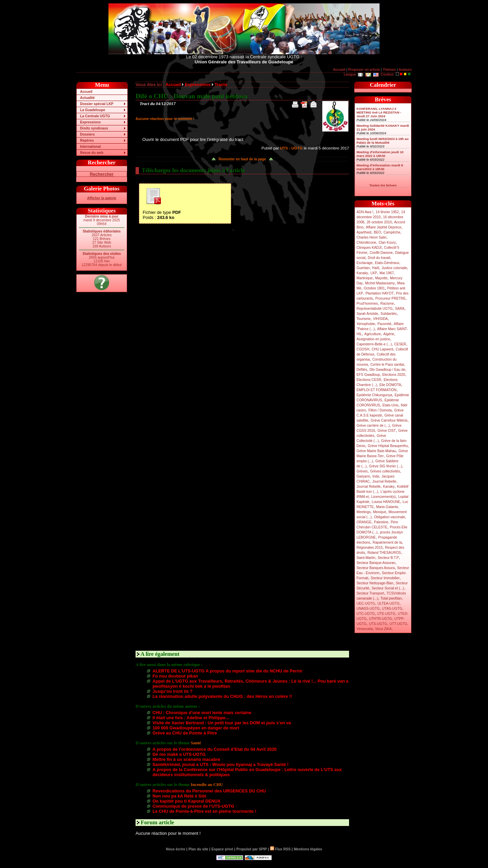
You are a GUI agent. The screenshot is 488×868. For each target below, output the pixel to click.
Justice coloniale (394, 268)
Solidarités (389, 314)
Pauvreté (384, 324)
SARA (400, 309)
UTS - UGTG (291, 148)
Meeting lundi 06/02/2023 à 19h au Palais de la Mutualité (383, 141)
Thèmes (389, 70)
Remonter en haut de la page (242, 159)
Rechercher (102, 174)
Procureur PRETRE (390, 298)
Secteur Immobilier (385, 578)
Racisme (387, 304)
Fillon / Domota (380, 410)
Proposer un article (364, 70)
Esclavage (364, 263)
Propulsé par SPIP (252, 849)
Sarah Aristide (367, 314)
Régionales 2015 (370, 548)
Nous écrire (176, 849)
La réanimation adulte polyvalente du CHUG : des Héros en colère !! (222, 696)
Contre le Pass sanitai (387, 365)
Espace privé (222, 849)
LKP (374, 273)
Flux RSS (280, 849)
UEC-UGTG (366, 603)
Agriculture (373, 334)
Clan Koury (387, 243)
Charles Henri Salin (371, 237)
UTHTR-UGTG (381, 619)
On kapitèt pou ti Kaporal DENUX (187, 801)
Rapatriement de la (387, 542)
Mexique (380, 512)
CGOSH (363, 349)
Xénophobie (366, 324)
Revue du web (92, 153)
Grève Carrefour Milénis (389, 420)
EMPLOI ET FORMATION (377, 390)
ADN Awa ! (365, 212)
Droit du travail (379, 258)
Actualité (87, 98)
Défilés (362, 370)
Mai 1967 (387, 273)
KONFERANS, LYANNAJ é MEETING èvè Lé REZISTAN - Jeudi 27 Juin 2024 (379, 112)
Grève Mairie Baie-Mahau (376, 451)
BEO (378, 232)
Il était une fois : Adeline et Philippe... (191, 718)
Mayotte (381, 278)
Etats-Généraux (387, 263)
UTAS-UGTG (392, 609)
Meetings (364, 512)
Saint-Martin (366, 558)
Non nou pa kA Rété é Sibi (179, 796)
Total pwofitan (391, 598)
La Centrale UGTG (95, 116)
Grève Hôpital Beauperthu (388, 446)
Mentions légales (308, 849)
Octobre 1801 (374, 288)
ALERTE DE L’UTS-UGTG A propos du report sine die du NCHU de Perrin (227, 671)
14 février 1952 (387, 212)
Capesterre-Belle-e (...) (374, 344)
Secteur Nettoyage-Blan (375, 583)
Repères (87, 140)
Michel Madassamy (380, 283)
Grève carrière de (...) (373, 426)
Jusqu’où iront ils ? (172, 691)
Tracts (221, 85)
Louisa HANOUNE (386, 502)
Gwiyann (363, 476)
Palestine (381, 522)
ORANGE (364, 522)
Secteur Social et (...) (388, 588)
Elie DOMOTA (390, 385)
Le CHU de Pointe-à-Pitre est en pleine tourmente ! (204, 811)
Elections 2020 (394, 375)
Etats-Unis (391, 405)
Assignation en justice (373, 339)
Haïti (376, 268)
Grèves (362, 471)
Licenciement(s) (384, 497)
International (90, 147)
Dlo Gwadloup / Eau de (387, 370)
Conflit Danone (381, 253)
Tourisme (364, 319)
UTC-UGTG (366, 614)
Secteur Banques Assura (376, 568)
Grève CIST (387, 431)
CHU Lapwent (383, 349)
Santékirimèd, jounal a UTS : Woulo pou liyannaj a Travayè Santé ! (221, 764)
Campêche (392, 232)
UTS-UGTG (378, 624)
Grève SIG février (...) (386, 466)
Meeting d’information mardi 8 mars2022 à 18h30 (380, 167)
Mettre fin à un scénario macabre (186, 759)
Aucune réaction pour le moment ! (165, 119)
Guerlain (363, 268)
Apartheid (364, 232)
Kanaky (362, 273)
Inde (376, 476)
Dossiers (87, 134)
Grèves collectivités (385, 471)
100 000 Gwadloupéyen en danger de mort (196, 728)
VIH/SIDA (381, 319)
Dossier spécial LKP (97, 104)
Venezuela (365, 629)
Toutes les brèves (383, 185)
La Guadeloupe (93, 110)
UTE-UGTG (386, 614)
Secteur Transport (370, 593)
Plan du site (198, 849)
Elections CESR (369, 380)
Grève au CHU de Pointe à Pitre (185, 733)
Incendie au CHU (207, 785)
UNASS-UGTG (368, 609)
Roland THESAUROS (384, 553)
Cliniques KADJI (369, 248)
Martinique (365, 278)
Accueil (339, 70)
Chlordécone (366, 243)
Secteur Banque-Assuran (376, 563)
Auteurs (405, 70)
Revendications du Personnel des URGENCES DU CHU (209, 791)
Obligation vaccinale (389, 517)
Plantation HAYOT (379, 293)
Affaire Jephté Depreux (384, 227)
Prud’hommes (367, 304)
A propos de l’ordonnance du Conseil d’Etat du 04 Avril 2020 (215, 749)
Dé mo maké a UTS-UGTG (179, 754)
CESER (400, 344)
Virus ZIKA (383, 629)
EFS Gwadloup (368, 375)
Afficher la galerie (102, 198)
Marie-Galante (387, 507)
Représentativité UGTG (374, 309)
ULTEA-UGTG (389, 603)
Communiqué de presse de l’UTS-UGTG (193, 806)
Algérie (389, 334)
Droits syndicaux (94, 128)
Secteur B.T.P (388, 558)
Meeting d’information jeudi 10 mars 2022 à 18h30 (380, 154)
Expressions (90, 122)
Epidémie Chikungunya (374, 395)
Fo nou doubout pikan (175, 676)
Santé (196, 743)
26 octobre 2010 (379, 222)
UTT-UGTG (398, 624)
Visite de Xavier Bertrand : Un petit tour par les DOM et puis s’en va (222, 723)
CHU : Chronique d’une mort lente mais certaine (202, 713)
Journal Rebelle (384, 481)
